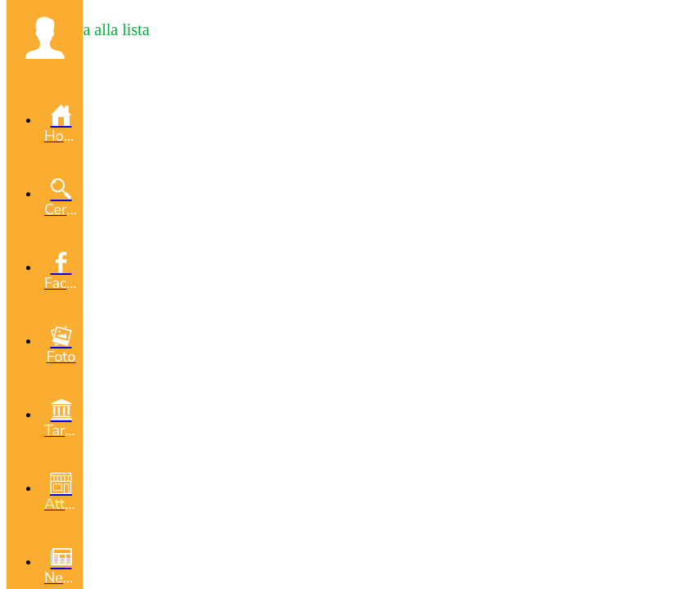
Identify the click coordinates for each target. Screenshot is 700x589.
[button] (45, 38)
